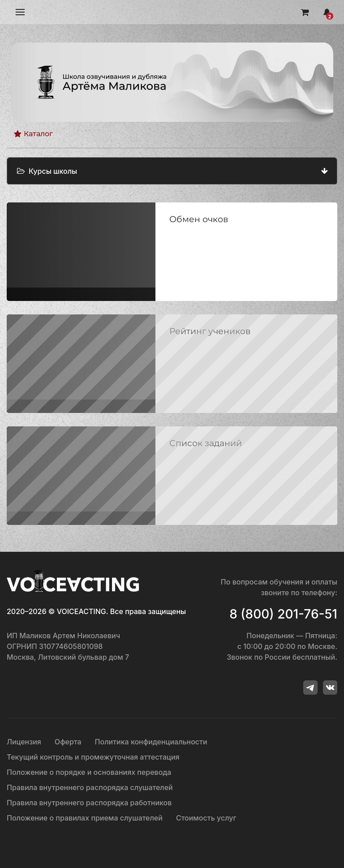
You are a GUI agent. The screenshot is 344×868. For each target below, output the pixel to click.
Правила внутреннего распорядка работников (89, 803)
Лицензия (24, 742)
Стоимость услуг (206, 818)
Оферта (68, 742)
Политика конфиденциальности (151, 742)
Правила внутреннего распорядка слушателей (90, 787)
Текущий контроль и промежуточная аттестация (93, 757)
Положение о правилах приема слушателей (85, 818)
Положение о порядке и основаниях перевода (89, 772)
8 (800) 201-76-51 (283, 614)
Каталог (33, 134)
